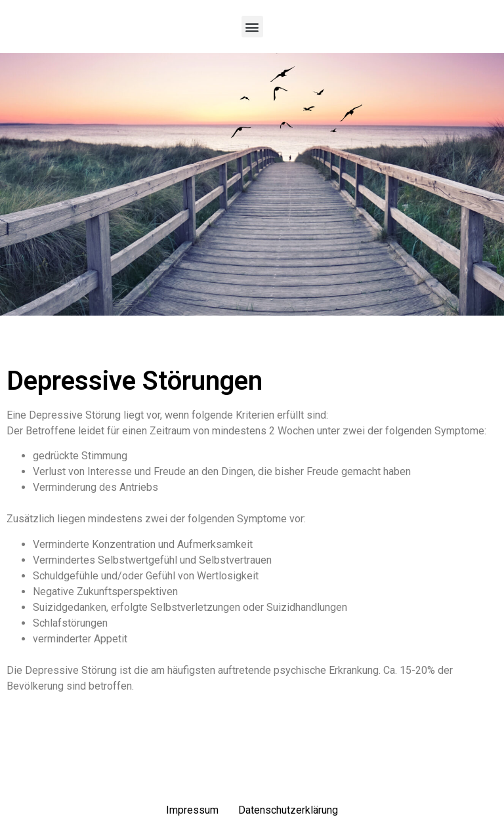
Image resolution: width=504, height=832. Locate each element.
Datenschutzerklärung (288, 810)
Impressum (192, 810)
